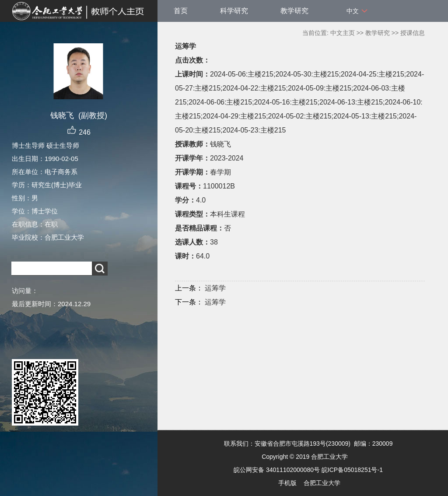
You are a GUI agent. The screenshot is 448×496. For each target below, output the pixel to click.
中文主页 (343, 33)
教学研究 (294, 11)
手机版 (287, 483)
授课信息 (413, 33)
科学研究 (234, 11)
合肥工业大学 (322, 483)
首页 (181, 11)
